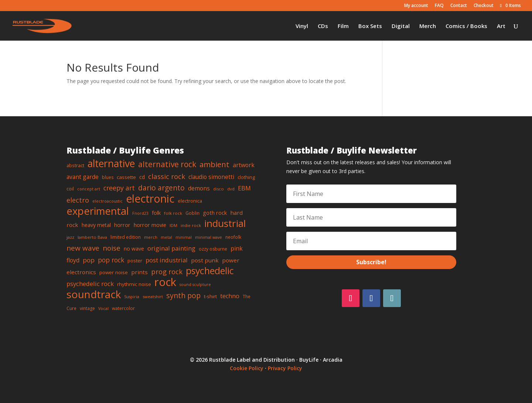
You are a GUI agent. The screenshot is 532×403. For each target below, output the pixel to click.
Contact (459, 6)
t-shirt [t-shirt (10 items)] (210, 296)
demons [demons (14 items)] (199, 188)
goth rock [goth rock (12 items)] (215, 213)
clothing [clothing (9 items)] (246, 177)
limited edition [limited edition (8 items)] (126, 237)
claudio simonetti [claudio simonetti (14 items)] (211, 177)
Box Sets (370, 26)
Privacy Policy (285, 368)
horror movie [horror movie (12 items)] (150, 225)
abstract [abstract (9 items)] (75, 165)
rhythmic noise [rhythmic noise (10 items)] (134, 284)
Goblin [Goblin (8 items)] (192, 213)
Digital (401, 26)
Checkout (484, 6)
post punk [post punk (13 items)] (205, 260)
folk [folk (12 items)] (156, 213)
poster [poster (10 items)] (135, 261)
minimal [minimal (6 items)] (184, 237)
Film (343, 26)
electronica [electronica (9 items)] (190, 201)
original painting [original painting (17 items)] (171, 248)
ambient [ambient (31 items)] (214, 164)
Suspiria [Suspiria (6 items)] (132, 297)
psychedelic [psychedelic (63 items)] (210, 271)
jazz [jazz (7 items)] (70, 237)
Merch (428, 26)
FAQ (439, 6)
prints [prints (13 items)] (139, 272)
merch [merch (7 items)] (151, 237)
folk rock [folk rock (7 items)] (173, 213)
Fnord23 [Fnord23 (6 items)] (140, 213)
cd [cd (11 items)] (142, 177)
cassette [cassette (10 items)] (126, 177)
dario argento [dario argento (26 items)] (161, 188)
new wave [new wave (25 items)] (83, 248)
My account (416, 6)
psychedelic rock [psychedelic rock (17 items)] (90, 284)
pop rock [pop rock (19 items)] (111, 260)
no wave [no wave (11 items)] (134, 249)
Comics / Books (466, 26)
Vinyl (302, 26)
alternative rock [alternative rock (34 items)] (167, 164)
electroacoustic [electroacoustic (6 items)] (108, 201)
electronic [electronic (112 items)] (150, 199)
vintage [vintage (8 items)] (87, 308)
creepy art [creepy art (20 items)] (119, 188)
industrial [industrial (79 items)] (225, 223)
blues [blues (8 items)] (108, 177)
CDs (323, 26)
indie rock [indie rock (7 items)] (191, 225)
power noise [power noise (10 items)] (114, 272)
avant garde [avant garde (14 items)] (83, 177)
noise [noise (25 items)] (112, 248)
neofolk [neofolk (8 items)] (233, 237)
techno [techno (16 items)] (230, 296)
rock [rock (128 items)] (165, 282)
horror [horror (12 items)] (122, 225)
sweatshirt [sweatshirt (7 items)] (153, 297)
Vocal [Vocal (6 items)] (103, 309)
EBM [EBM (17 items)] (244, 188)
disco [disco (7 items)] (219, 189)
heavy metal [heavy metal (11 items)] (96, 225)
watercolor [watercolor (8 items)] (123, 308)
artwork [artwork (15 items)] (244, 165)
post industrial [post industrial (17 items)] (167, 260)
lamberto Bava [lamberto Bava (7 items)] (92, 237)
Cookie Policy (247, 368)
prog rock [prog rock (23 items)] (167, 271)
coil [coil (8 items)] (70, 189)
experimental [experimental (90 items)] (98, 211)
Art (501, 26)
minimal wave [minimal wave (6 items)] (209, 237)
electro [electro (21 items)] (78, 200)
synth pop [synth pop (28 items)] (183, 295)
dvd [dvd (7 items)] (231, 189)
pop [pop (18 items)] (89, 260)
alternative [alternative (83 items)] (111, 163)
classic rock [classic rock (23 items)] (167, 176)
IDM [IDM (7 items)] (173, 225)
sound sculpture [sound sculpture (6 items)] (195, 285)
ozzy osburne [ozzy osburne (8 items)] (213, 249)
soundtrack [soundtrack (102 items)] (94, 294)
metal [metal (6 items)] (166, 237)
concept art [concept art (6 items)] (89, 189)
